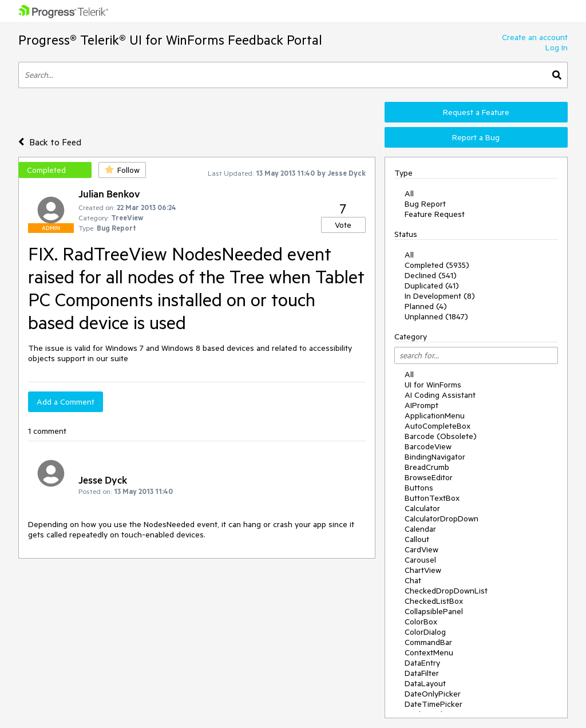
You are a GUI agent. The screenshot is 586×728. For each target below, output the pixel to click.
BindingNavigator (435, 457)
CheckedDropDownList (446, 591)
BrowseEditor (429, 477)
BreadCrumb (427, 467)
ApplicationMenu (435, 416)
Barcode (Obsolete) (441, 436)
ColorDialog (425, 632)
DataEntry (422, 663)
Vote (343, 225)
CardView (421, 549)
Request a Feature (476, 112)
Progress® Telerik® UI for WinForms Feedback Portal (170, 40)
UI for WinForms (433, 385)
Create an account (535, 37)
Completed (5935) (437, 265)
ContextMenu (429, 652)
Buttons (419, 488)
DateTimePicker (433, 704)
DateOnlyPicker (433, 694)
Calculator (422, 508)
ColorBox (421, 622)
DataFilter (422, 673)
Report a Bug (476, 137)
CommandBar (428, 642)
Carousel (420, 560)
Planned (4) (426, 306)
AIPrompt (421, 405)
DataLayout (425, 683)
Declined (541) (431, 275)
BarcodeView (428, 446)
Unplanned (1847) (436, 316)
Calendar (420, 529)
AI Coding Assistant (440, 395)
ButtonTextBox (432, 498)
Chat (413, 580)
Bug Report (425, 204)
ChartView (423, 570)
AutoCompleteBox (437, 426)
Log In (557, 48)
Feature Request (435, 214)
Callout (417, 539)
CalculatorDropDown (442, 519)
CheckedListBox (434, 601)
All (409, 193)
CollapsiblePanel (434, 611)
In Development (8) (440, 296)
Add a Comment (66, 402)
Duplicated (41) (432, 286)
